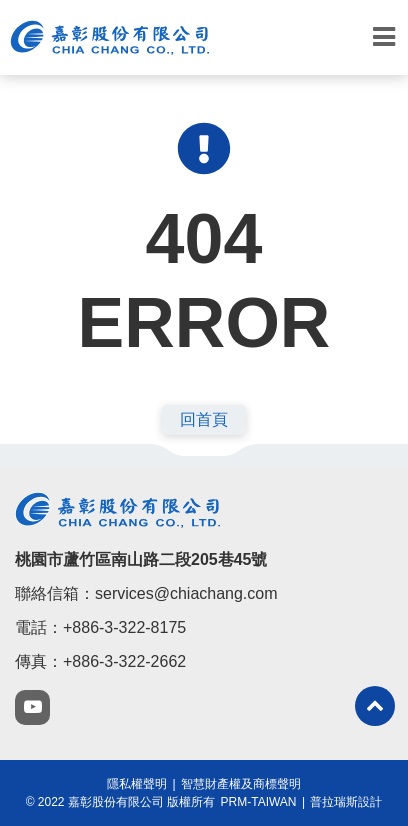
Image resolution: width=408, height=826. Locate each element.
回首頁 (204, 419)
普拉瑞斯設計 (346, 802)
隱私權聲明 (137, 784)
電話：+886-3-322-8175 (100, 627)
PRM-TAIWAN (259, 802)
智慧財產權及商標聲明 (241, 784)
